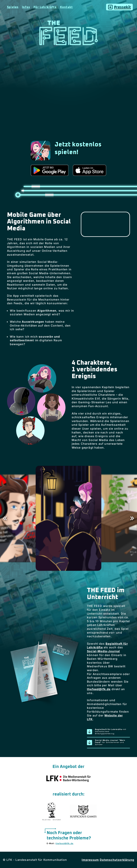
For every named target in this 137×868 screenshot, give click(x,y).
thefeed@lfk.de (99, 689)
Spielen (13, 7)
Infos (26, 7)
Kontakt (66, 7)
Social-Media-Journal (103, 651)
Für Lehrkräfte (45, 7)
